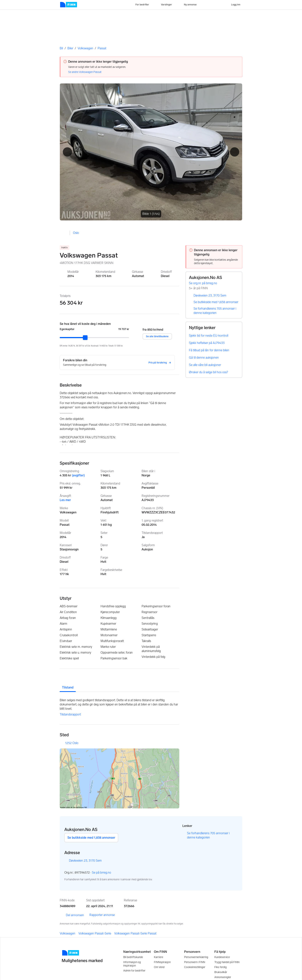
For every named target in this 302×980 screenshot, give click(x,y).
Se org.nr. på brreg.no (205, 283)
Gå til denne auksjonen (204, 358)
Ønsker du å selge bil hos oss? (208, 372)
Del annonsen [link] (72, 915)
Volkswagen (85, 48)
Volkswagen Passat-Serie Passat (135, 933)
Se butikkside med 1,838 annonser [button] (91, 838)
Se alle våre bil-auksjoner (205, 365)
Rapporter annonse (102, 915)
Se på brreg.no (103, 873)
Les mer (65, 500)
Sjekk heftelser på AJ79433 (207, 343)
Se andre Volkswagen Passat (85, 72)
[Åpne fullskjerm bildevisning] (151, 152)
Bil (61, 48)
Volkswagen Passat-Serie (95, 933)
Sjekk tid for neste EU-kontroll (209, 336)
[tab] (68, 684)
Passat (102, 48)
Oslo (76, 233)
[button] (67, 152)
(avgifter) (78, 475)
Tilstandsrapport (70, 714)
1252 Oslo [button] (72, 743)
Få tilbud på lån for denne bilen (209, 350)
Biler (70, 48)
